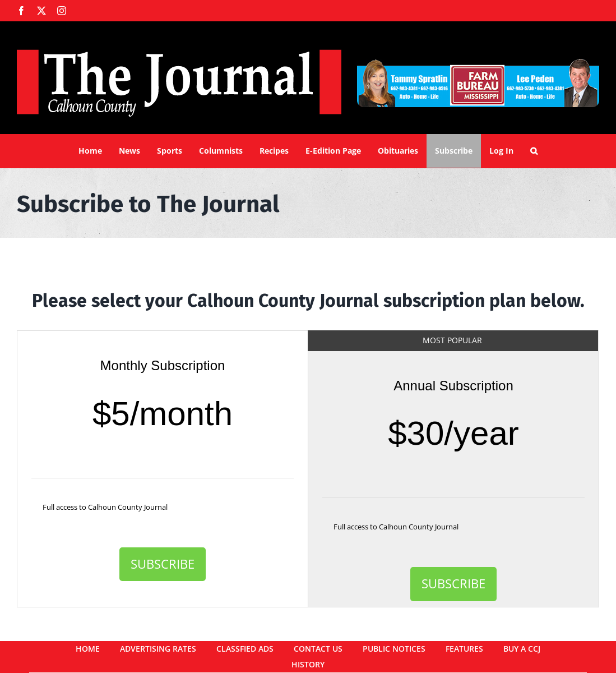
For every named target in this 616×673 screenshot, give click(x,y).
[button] (534, 151)
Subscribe (163, 564)
